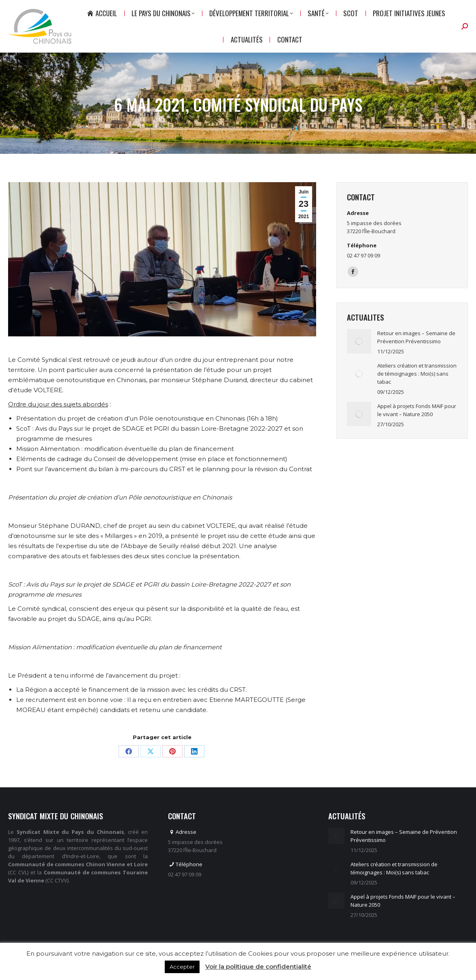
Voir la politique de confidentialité (258, 966)
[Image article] (359, 356)
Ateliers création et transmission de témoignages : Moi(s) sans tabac (417, 388)
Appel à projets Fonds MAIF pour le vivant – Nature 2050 (417, 425)
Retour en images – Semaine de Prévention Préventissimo (416, 352)
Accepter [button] (182, 967)
